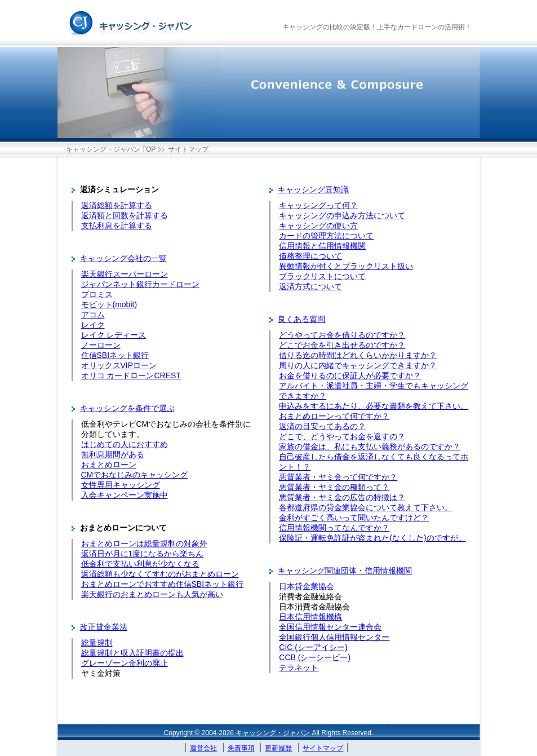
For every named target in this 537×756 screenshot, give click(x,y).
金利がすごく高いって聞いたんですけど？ (354, 518)
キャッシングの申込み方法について (342, 215)
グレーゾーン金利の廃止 (125, 663)
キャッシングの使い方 (318, 226)
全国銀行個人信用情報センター (334, 637)
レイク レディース (114, 335)
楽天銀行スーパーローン (125, 274)
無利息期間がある (113, 454)
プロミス (97, 294)
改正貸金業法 (104, 627)
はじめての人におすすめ (125, 444)
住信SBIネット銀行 (115, 355)
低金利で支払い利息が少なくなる (140, 564)
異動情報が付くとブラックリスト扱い (346, 266)
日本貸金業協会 (307, 586)
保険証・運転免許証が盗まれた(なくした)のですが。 (372, 538)
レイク (93, 325)
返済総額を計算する (117, 205)
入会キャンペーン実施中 (125, 495)
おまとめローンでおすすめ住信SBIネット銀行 (163, 584)
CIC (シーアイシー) (313, 647)
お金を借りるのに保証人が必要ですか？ (350, 375)
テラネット (299, 667)
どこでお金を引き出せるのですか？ (342, 345)
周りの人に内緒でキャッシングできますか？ (358, 365)
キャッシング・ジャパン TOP (111, 149)
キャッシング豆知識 (313, 189)
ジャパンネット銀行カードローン (140, 284)
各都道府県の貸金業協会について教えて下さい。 (366, 507)
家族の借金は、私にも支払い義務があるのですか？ (370, 446)
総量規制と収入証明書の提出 (132, 653)
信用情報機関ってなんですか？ (334, 528)
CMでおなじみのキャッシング (135, 475)
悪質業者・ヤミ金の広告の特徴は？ (342, 497)
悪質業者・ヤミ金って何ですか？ (338, 477)
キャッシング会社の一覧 (123, 258)
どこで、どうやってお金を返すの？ (342, 436)
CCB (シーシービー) (315, 657)
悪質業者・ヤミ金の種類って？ (334, 487)
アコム (93, 315)
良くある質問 (301, 319)
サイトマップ (323, 748)
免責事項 (241, 748)
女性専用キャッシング (121, 485)
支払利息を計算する (117, 226)
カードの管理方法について (326, 236)
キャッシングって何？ (318, 205)
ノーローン (101, 345)
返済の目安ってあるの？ (322, 426)
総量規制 (97, 643)
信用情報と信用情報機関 (322, 246)
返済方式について (310, 286)
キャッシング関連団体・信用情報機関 (345, 571)
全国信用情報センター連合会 (330, 627)
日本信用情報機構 (310, 617)
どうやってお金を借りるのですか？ (342, 335)
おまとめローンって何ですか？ (334, 416)
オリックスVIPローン (119, 365)
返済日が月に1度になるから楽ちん (143, 554)
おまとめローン (109, 465)
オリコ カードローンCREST (131, 375)
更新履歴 (278, 748)
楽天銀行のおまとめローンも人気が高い (152, 594)
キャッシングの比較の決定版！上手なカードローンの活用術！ (377, 27)
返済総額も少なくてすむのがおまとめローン (160, 574)
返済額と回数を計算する (125, 215)
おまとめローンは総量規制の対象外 (144, 543)
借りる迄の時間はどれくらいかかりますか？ (358, 355)
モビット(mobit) (109, 304)
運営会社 (203, 748)
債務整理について (310, 256)
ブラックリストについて (322, 276)
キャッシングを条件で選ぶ (127, 408)
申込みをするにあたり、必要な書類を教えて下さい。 (374, 406)
